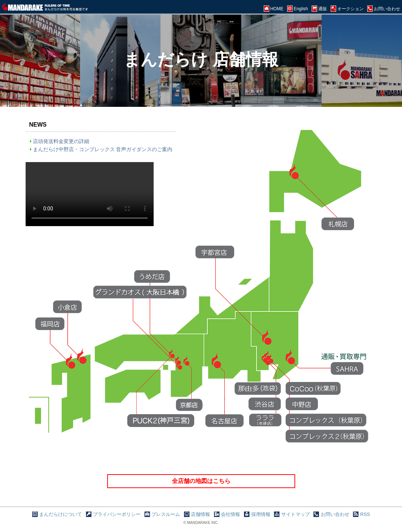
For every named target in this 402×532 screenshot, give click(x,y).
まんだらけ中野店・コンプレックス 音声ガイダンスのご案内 (103, 149)
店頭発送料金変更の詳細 (61, 141)
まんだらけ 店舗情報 (201, 59)
